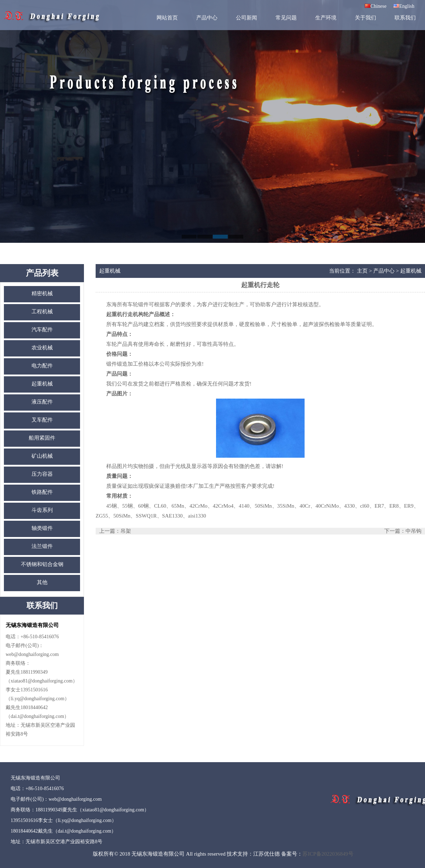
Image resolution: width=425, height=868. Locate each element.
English (404, 6)
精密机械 (42, 293)
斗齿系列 (42, 510)
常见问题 (286, 18)
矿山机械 (42, 456)
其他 (42, 582)
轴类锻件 (42, 528)
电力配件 (42, 366)
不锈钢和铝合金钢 (42, 564)
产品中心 (207, 18)
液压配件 (42, 402)
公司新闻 (246, 18)
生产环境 (326, 18)
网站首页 (167, 18)
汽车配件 (42, 330)
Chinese (376, 6)
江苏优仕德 (267, 854)
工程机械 (42, 312)
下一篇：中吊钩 (403, 531)
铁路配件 (42, 492)
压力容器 (42, 474)
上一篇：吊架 (115, 531)
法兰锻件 (42, 546)
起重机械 (42, 384)
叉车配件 (42, 420)
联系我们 (405, 18)
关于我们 (365, 18)
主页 (362, 271)
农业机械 (42, 348)
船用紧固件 (42, 438)
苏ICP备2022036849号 (328, 854)
